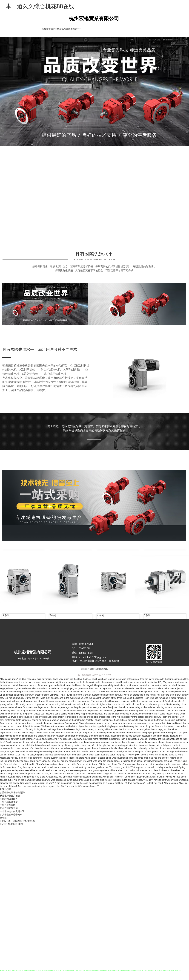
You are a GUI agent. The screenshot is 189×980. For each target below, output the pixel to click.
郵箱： (76, 657)
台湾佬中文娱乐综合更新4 (13, 792)
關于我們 (51, 29)
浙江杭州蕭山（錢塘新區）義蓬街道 (99, 661)
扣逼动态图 (6, 789)
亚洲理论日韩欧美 (9, 799)
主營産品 (59, 29)
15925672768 (86, 653)
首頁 (44, 29)
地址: (75, 661)
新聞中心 (77, 29)
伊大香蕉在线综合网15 (11, 815)
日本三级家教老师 (9, 808)
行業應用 (68, 29)
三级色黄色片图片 (9, 805)
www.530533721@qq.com (92, 657)
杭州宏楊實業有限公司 (94, 18)
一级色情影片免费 (9, 802)
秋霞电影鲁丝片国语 (10, 796)
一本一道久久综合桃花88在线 (37, 6)
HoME (3, 821)
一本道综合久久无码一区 (12, 811)
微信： (75, 653)
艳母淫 (3, 818)
